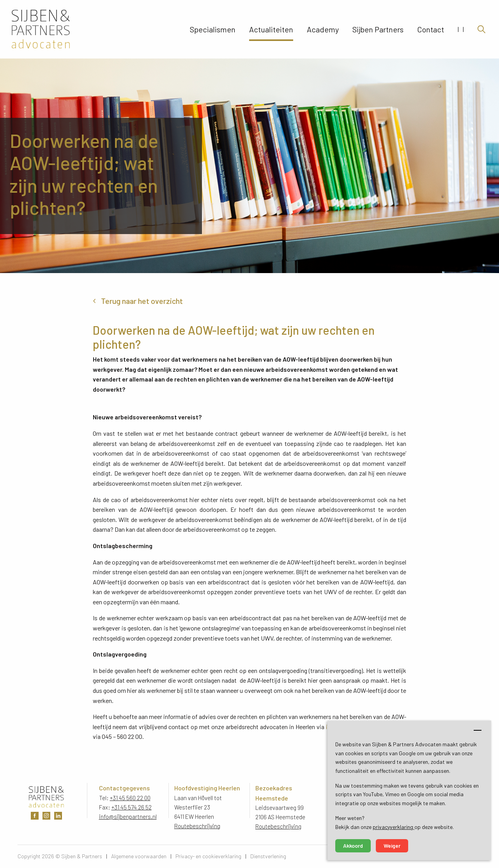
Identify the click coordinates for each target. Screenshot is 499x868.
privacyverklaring (394, 827)
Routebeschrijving (197, 826)
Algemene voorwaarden (139, 856)
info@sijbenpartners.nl (128, 817)
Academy (323, 29)
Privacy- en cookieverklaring (208, 856)
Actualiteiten (271, 29)
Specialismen (213, 29)
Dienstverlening (268, 856)
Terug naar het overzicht (142, 301)
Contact (431, 29)
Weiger (392, 846)
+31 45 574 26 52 (132, 807)
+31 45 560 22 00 (130, 798)
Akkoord (353, 846)
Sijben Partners (378, 29)
